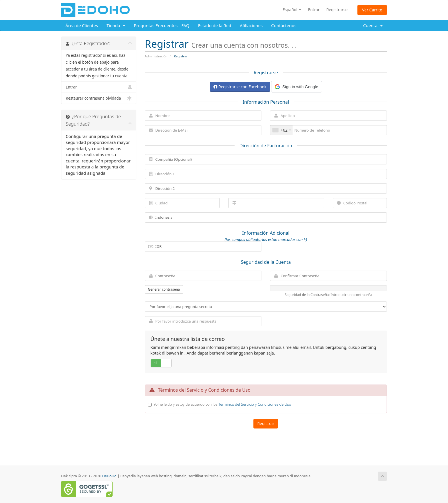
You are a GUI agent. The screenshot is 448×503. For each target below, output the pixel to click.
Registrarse (337, 10)
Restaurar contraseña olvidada (99, 98)
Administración (156, 56)
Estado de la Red (215, 25)
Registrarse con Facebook (240, 87)
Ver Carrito (372, 10)
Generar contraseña (164, 289)
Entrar (314, 10)
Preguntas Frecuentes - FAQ (162, 25)
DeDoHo (109, 476)
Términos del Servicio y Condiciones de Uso (255, 404)
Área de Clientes (82, 25)
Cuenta (373, 25)
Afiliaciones (251, 25)
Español (292, 10)
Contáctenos (284, 25)
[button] (296, 87)
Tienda (116, 25)
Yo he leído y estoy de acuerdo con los (222, 404)
